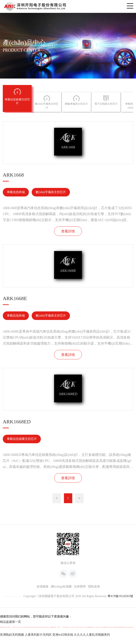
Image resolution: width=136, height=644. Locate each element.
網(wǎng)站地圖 (61, 625)
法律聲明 (80, 625)
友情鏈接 (43, 625)
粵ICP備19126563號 (120, 635)
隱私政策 (94, 625)
